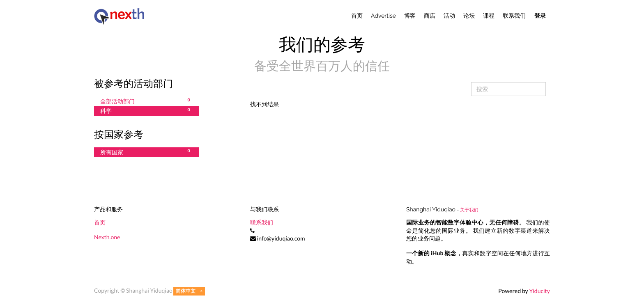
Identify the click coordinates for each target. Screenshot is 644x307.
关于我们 (469, 210)
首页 (100, 222)
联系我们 (262, 222)
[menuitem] (357, 16)
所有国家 (146, 152)
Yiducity (539, 291)
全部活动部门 (146, 101)
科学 (146, 110)
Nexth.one (107, 237)
